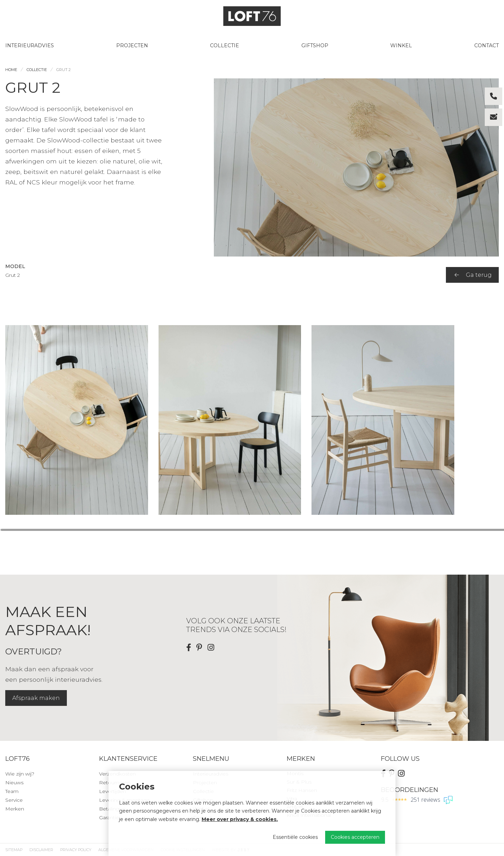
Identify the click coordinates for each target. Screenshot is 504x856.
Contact (486, 45)
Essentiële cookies (295, 837)
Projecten (132, 45)
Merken (15, 809)
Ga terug (473, 275)
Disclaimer (41, 850)
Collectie (225, 45)
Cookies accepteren (355, 837)
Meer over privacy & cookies (239, 819)
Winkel (401, 45)
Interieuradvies (30, 45)
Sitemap (14, 850)
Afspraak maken (36, 698)
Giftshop (315, 45)
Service (14, 800)
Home (11, 70)
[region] (252, 420)
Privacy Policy (76, 850)
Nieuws (14, 783)
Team (12, 791)
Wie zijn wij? (20, 774)
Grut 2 (64, 70)
